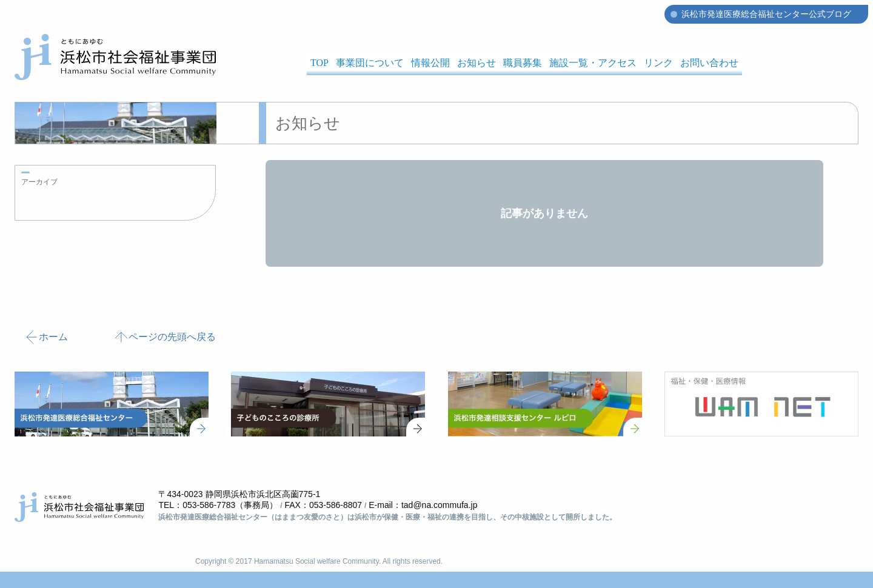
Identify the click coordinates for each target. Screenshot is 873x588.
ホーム (46, 337)
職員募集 (523, 63)
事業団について (370, 63)
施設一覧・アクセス (593, 63)
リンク (658, 63)
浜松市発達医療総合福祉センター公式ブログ (766, 14)
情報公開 (430, 63)
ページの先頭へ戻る (165, 337)
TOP (319, 63)
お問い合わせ (709, 63)
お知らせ (477, 63)
